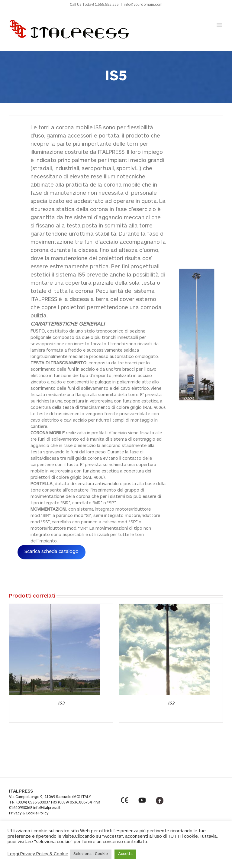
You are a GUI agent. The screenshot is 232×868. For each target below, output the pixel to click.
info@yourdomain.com (143, 5)
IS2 (171, 704)
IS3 (61, 704)
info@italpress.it (47, 808)
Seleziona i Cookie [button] (91, 854)
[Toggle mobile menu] (220, 25)
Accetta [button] (125, 854)
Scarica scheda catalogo (52, 552)
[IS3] (55, 607)
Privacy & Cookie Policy (29, 813)
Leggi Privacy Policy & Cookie (38, 854)
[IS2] (165, 607)
